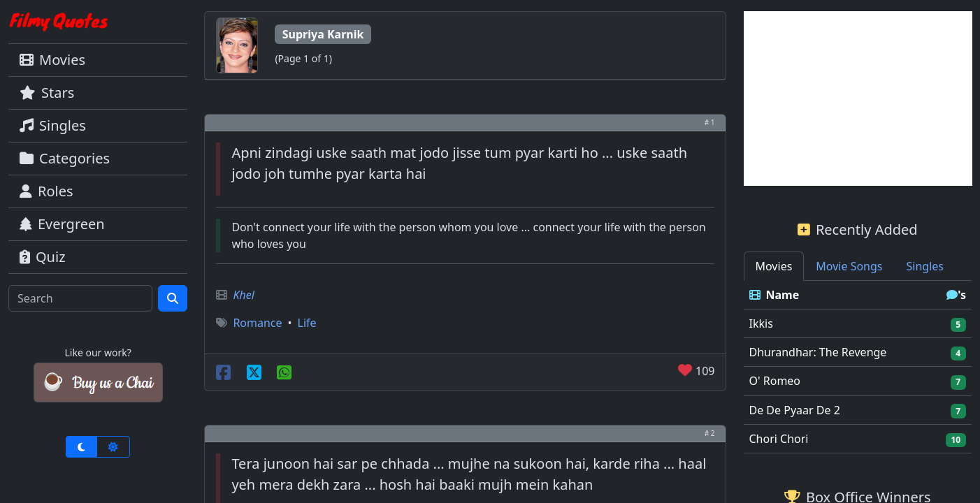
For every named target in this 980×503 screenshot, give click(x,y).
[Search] (80, 298)
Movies (52, 60)
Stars (47, 93)
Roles (46, 191)
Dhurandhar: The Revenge (818, 352)
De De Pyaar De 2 (795, 410)
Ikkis (761, 323)
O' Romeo (775, 381)
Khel (243, 295)
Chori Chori (779, 439)
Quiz (43, 257)
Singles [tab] (925, 266)
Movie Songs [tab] (849, 266)
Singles (53, 125)
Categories (65, 158)
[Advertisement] (858, 99)
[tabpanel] (858, 367)
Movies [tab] (774, 266)
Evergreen (62, 224)
